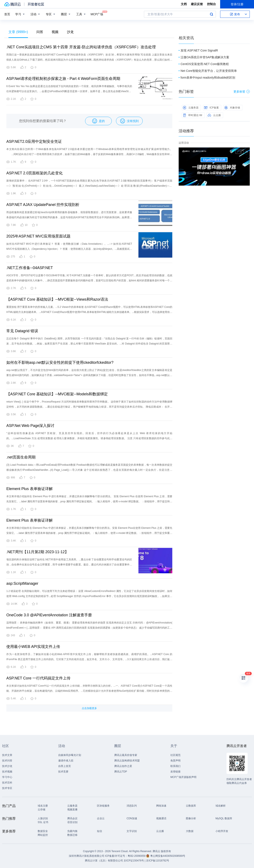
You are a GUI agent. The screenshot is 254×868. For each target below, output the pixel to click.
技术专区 (7, 788)
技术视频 (7, 772)
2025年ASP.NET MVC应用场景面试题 (38, 236)
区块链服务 (103, 806)
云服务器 (191, 108)
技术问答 (7, 761)
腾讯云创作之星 (123, 766)
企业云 (101, 818)
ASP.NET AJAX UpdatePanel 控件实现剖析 (43, 205)
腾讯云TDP (121, 772)
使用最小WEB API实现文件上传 (33, 647)
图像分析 (191, 818)
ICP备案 (211, 108)
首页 (7, 14)
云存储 (41, 810)
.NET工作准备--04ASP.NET (30, 268)
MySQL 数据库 (224, 818)
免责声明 (175, 761)
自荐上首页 (65, 766)
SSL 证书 (43, 822)
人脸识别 (43, 818)
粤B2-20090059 (137, 856)
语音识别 (72, 822)
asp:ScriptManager (22, 583)
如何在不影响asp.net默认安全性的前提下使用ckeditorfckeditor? (60, 362)
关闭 (247, 152)
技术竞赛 (63, 772)
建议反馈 (197, 4)
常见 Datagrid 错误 (22, 331)
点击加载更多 (89, 708)
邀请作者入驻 (66, 761)
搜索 (211, 14)
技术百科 (7, 783)
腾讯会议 (72, 818)
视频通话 (161, 818)
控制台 (211, 4)
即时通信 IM (193, 115)
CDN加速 (132, 818)
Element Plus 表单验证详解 (30, 489)
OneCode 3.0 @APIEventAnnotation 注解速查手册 (49, 615)
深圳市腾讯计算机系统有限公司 (87, 856)
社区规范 (175, 755)
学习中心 (7, 777)
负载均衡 (72, 831)
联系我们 (175, 766)
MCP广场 (97, 14)
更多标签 (242, 92)
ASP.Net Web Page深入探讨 (30, 426)
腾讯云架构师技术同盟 (127, 761)
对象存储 (232, 108)
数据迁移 (72, 835)
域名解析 (221, 806)
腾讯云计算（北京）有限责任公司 (104, 861)
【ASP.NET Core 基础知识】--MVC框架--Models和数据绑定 (57, 394)
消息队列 (132, 806)
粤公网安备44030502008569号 (168, 856)
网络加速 (161, 806)
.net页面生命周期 (21, 457)
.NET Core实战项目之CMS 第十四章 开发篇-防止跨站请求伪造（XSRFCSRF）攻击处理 (81, 47)
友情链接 (175, 772)
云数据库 (191, 806)
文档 (184, 4)
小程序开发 (222, 831)
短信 (99, 831)
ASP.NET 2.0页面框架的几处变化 (35, 173)
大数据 (190, 831)
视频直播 (72, 810)
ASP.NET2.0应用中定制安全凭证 (34, 142)
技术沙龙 (7, 766)
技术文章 (7, 755)
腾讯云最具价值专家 (126, 755)
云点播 (214, 115)
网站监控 (43, 835)
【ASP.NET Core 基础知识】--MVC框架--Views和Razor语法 (57, 299)
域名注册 (43, 806)
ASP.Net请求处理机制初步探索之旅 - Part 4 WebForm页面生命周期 (63, 79)
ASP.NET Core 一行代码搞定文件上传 (38, 678)
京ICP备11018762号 (158, 861)
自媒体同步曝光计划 (70, 755)
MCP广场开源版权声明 (183, 777)
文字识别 (132, 831)
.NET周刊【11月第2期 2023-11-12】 (37, 552)
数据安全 (43, 831)
